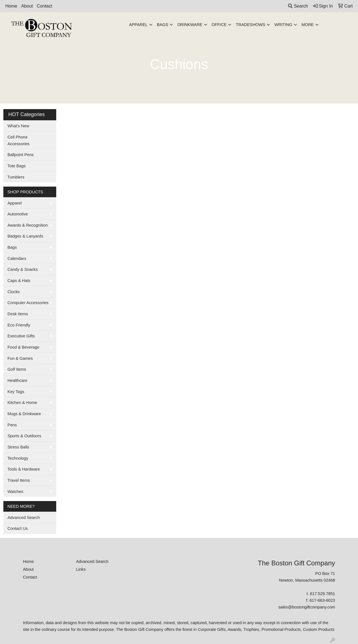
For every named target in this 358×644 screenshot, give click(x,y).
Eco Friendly (19, 325)
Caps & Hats (19, 281)
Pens (12, 425)
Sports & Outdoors (24, 436)
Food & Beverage (23, 347)
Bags (163, 25)
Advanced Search (24, 518)
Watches (15, 492)
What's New (18, 126)
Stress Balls (18, 447)
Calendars (17, 258)
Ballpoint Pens (21, 155)
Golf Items (17, 369)
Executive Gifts (21, 336)
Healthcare (17, 380)
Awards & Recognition (28, 225)
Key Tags (16, 392)
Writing (283, 25)
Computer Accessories (28, 303)
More (308, 25)
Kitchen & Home (22, 403)
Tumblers (16, 177)
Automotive (18, 214)
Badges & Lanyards (25, 236)
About (27, 6)
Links (81, 569)
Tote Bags (17, 166)
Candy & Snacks (23, 269)
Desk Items (18, 314)
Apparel (138, 25)
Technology (18, 458)
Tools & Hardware (24, 469)
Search (298, 6)
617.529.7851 (322, 594)
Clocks (14, 292)
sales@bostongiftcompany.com (307, 607)
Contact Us (18, 528)
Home (11, 6)
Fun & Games (20, 358)
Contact (45, 6)
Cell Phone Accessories (19, 140)
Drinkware (190, 25)
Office (219, 25)
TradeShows (250, 25)
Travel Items (19, 480)
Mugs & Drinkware (24, 414)
